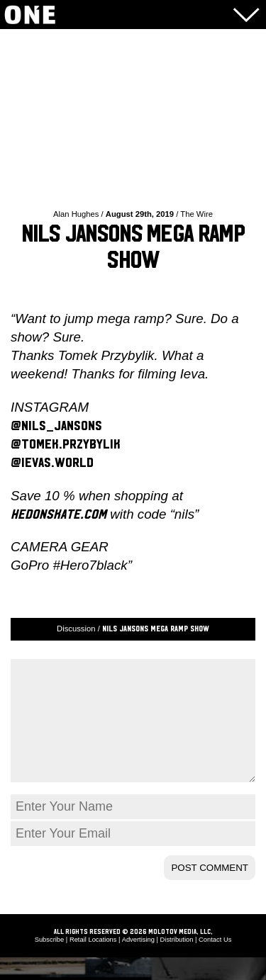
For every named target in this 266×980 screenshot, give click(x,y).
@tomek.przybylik (66, 444)
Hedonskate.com (59, 514)
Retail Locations (93, 962)
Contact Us (215, 962)
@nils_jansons (56, 426)
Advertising (138, 962)
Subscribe (50, 962)
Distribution (177, 962)
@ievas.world (52, 463)
